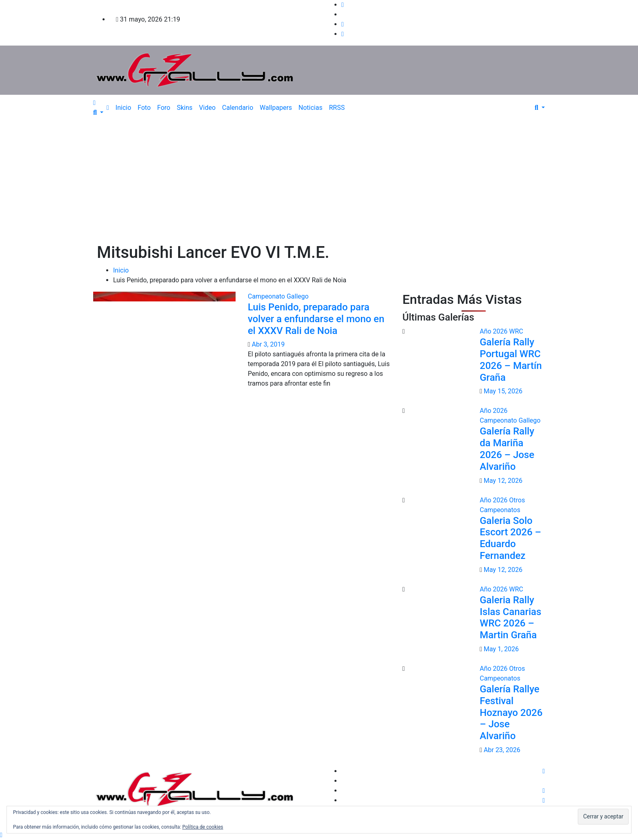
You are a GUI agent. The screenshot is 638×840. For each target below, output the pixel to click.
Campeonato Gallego (278, 296)
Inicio (123, 108)
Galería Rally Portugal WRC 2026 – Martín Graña (511, 360)
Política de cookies (203, 827)
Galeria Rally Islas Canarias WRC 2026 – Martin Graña (510, 617)
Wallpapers (276, 108)
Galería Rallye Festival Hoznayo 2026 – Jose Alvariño (511, 712)
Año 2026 (494, 331)
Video (207, 108)
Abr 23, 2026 (502, 750)
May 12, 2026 (503, 481)
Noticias (311, 108)
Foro (164, 108)
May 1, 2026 (501, 649)
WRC (516, 331)
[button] (98, 112)
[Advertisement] (319, 182)
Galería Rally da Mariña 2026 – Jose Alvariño (507, 449)
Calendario (238, 108)
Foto (144, 108)
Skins (185, 108)
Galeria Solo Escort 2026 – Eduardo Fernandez (510, 538)
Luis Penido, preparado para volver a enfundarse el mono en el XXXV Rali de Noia (316, 319)
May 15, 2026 (503, 391)
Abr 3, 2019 (268, 344)
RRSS (337, 108)
